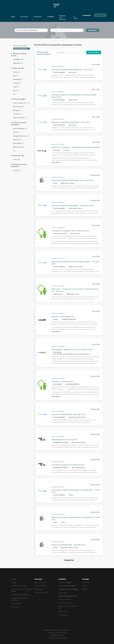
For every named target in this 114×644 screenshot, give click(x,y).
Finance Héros (16, 603)
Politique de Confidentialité (20, 595)
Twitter (85, 586)
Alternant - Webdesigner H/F (63, 316)
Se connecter (39, 589)
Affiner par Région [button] (19, 99)
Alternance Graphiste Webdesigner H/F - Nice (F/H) (72, 70)
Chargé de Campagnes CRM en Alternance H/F (70, 231)
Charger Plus (69, 560)
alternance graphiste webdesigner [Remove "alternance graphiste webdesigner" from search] (22, 49)
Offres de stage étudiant (57, 638)
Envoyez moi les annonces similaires (44, 53)
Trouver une (67, 586)
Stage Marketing (57, 635)
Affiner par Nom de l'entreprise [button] (19, 124)
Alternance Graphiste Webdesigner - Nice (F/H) (70, 122)
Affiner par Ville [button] (18, 68)
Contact (14, 583)
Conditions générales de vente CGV (19, 599)
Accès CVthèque (40, 586)
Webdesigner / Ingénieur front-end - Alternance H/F (72, 350)
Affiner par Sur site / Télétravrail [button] (19, 166)
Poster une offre (40, 583)
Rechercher (93, 30)
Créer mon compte (41, 593)
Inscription (100, 15)
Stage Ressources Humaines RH (57, 630)
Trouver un (65, 583)
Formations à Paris (65, 603)
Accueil (13, 579)
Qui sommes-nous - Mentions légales (21, 590)
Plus (14, 94)
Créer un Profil (63, 612)
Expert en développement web (68, 607)
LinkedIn (85, 589)
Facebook (86, 583)
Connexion (87, 15)
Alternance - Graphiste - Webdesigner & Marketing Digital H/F (76, 147)
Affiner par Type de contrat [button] (19, 55)
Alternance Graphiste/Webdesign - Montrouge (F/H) (73, 180)
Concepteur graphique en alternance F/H (68, 465)
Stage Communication (57, 633)
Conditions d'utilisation (19, 586)
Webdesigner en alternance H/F (64, 440)
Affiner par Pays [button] (18, 156)
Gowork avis (63, 593)
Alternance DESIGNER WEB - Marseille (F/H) (68, 414)
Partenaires (15, 607)
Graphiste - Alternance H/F (62, 382)
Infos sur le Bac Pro (65, 599)
